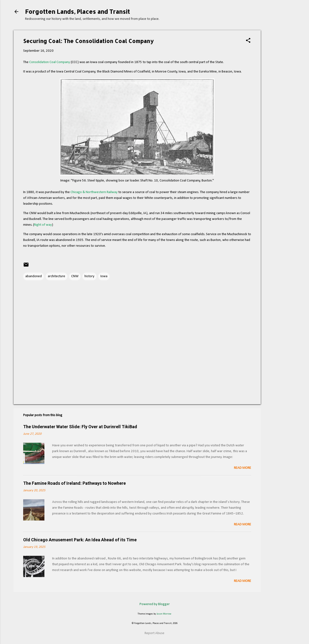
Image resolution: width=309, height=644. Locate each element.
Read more (242, 468)
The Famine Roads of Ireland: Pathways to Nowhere (74, 483)
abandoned (34, 276)
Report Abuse (154, 633)
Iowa (104, 276)
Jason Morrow (164, 614)
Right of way (43, 225)
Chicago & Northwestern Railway (94, 192)
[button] (248, 41)
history (89, 276)
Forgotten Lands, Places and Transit (77, 11)
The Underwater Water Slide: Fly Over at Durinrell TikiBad (80, 427)
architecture (56, 276)
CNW (75, 276)
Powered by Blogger (155, 604)
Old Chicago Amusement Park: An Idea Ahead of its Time (80, 540)
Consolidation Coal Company (50, 62)
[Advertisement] (280, 107)
